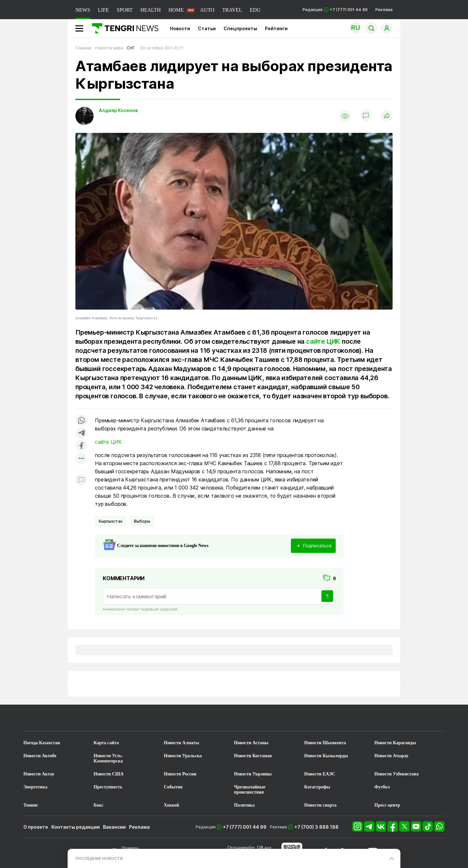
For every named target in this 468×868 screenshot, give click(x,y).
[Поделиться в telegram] (81, 434)
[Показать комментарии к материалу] (81, 480)
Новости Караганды (395, 743)
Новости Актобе (40, 756)
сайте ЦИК (323, 341)
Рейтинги (276, 28)
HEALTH (151, 10)
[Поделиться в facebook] (81, 446)
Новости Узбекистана (396, 774)
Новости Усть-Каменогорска (108, 758)
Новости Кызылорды (326, 756)
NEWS (83, 10)
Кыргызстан (110, 521)
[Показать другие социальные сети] (81, 459)
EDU (255, 10)
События (173, 787)
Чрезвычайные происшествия (250, 790)
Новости (180, 28)
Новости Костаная (253, 756)
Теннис (31, 805)
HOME (176, 10)
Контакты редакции (76, 827)
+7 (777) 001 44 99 (245, 827)
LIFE (103, 10)
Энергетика (35, 787)
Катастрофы (317, 787)
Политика (244, 805)
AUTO (207, 10)
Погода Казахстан (42, 743)
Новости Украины (253, 774)
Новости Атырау (391, 756)
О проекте (36, 827)
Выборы (142, 521)
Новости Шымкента (325, 743)
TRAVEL (232, 10)
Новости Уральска (183, 756)
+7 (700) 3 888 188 (317, 827)
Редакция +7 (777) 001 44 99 (335, 10)
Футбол (382, 787)
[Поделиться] (387, 116)
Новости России (180, 774)
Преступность (108, 787)
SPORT (125, 10)
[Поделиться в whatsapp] (81, 421)
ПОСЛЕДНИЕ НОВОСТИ (99, 858)
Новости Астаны (251, 743)
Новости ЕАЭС (320, 774)
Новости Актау (39, 774)
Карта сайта (106, 743)
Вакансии (114, 827)
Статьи (207, 28)
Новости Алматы (182, 743)
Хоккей (171, 805)
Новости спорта (320, 805)
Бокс (98, 805)
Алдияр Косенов (118, 110)
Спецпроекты (240, 28)
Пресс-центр (387, 805)
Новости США (109, 774)
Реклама (384, 10)
